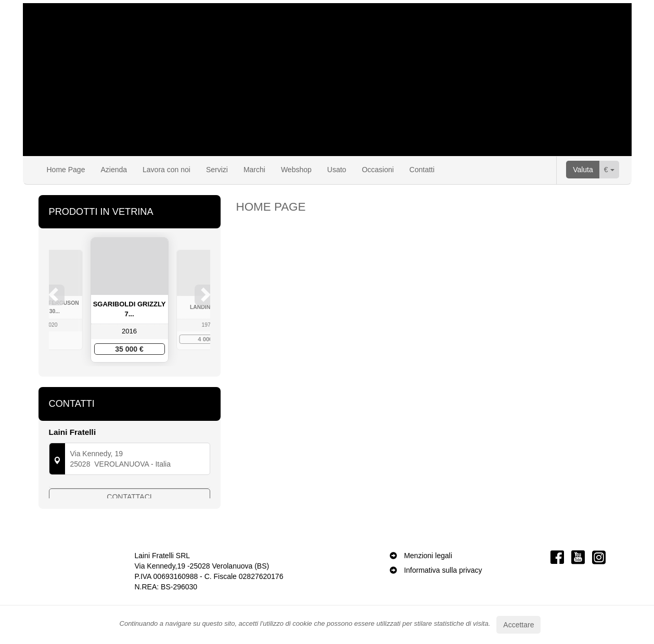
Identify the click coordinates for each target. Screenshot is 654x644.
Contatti (422, 170)
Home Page (66, 170)
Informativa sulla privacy (443, 601)
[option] (130, 300)
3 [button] (130, 383)
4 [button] (140, 383)
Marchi (254, 170)
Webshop (296, 170)
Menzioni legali (428, 587)
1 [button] (109, 383)
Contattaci (129, 521)
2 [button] (120, 383)
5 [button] (151, 383)
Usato (337, 170)
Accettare (518, 625)
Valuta (583, 170)
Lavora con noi (166, 170)
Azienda (114, 170)
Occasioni (377, 170)
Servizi (217, 170)
